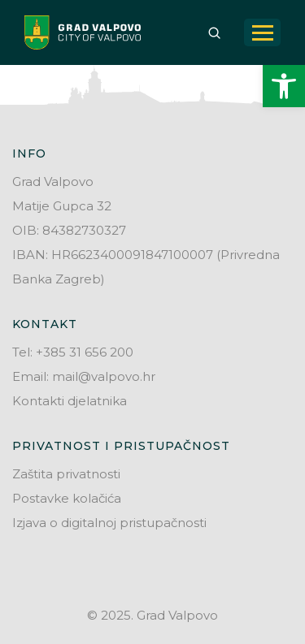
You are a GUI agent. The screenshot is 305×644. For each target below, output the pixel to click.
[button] (284, 86)
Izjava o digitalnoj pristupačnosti (109, 523)
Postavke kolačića (67, 498)
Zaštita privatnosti (66, 474)
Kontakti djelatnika (70, 401)
